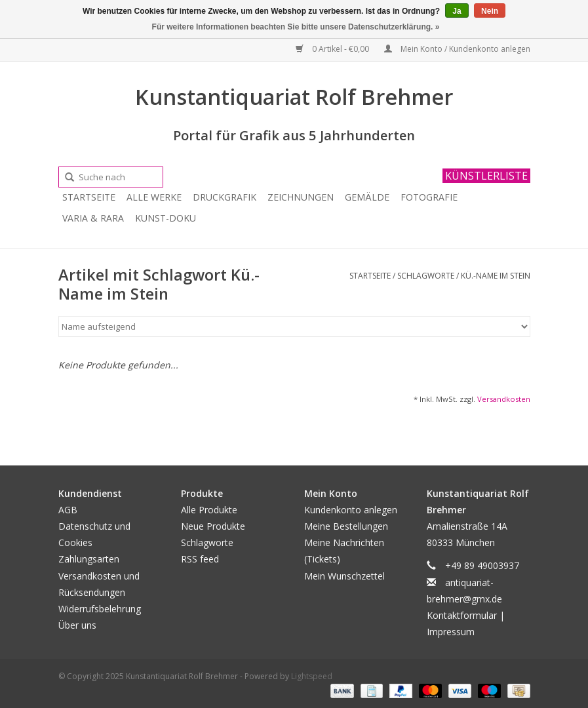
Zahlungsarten (89, 559)
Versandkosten (504, 399)
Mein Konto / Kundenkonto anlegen (457, 49)
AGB (68, 510)
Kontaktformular (462, 615)
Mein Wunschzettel (344, 576)
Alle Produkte (209, 510)
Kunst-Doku (166, 218)
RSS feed (200, 559)
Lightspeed (312, 676)
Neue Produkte (213, 526)
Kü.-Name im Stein (496, 276)
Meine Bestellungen (346, 526)
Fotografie (429, 197)
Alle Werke (154, 197)
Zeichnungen (301, 197)
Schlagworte (426, 276)
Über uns (77, 625)
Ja (457, 11)
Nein (490, 11)
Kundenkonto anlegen (351, 510)
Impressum (451, 632)
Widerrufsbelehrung (100, 609)
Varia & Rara (93, 218)
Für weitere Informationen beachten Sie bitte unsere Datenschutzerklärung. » (296, 27)
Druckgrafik (225, 197)
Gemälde (367, 197)
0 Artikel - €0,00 (333, 49)
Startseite (89, 197)
